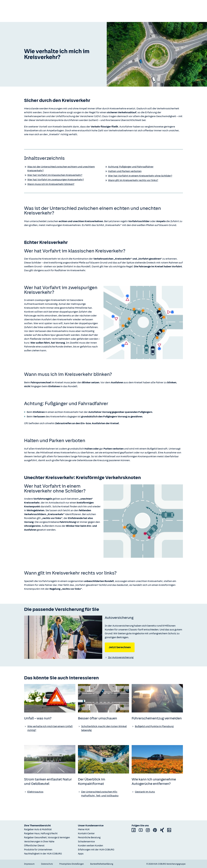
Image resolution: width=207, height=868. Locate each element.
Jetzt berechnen (120, 647)
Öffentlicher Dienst (34, 846)
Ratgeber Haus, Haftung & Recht (41, 834)
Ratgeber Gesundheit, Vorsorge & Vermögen (47, 838)
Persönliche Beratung (89, 838)
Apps (81, 854)
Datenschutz (47, 864)
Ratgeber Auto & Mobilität (38, 829)
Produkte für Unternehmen (38, 850)
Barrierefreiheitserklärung (102, 864)
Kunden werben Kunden (90, 846)
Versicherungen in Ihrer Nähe (39, 842)
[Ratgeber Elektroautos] (50, 792)
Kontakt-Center (86, 834)
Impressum (29, 864)
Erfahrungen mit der (96, 850)
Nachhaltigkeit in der (43, 854)
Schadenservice (86, 842)
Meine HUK (84, 829)
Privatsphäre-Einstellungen (72, 864)
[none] (63, 637)
